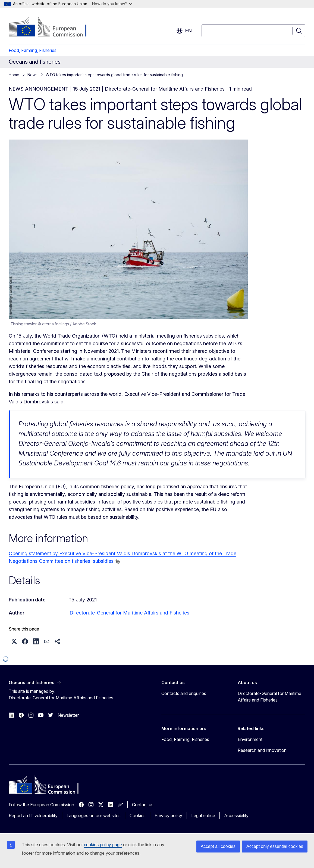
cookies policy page (103, 845)
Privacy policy (168, 816)
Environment (250, 739)
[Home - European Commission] (53, 27)
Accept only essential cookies (275, 846)
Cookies (138, 816)
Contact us (143, 805)
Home (14, 75)
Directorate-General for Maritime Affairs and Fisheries (129, 613)
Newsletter (68, 715)
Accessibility (236, 816)
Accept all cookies (218, 846)
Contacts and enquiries (184, 693)
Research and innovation (262, 750)
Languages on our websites (94, 816)
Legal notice (203, 816)
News (32, 75)
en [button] (184, 31)
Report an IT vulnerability (33, 816)
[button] (14, 641)
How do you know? (112, 4)
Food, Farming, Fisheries (33, 50)
